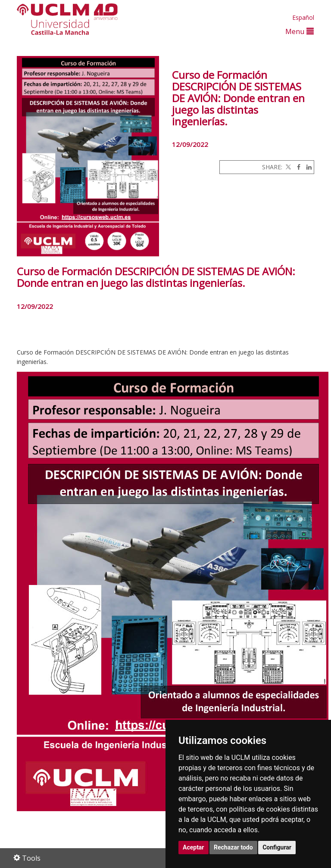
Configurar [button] (277, 847)
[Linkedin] (307, 167)
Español (303, 17)
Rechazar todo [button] (233, 847)
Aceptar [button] (194, 847)
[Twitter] (287, 167)
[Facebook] (297, 167)
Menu (300, 31)
